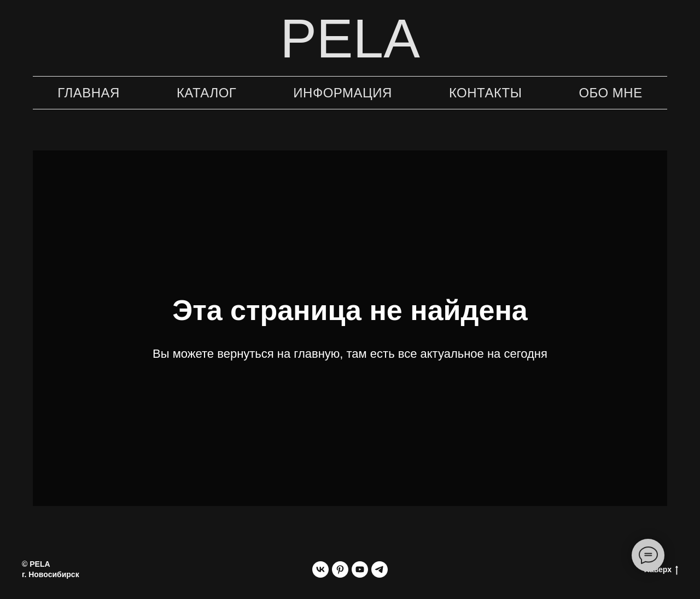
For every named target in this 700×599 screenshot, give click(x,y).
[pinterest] (340, 569)
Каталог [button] (206, 93)
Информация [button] (343, 93)
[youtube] (360, 569)
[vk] (320, 569)
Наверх (661, 570)
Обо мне (610, 93)
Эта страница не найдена (350, 310)
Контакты (485, 93)
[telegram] (380, 569)
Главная (89, 93)
